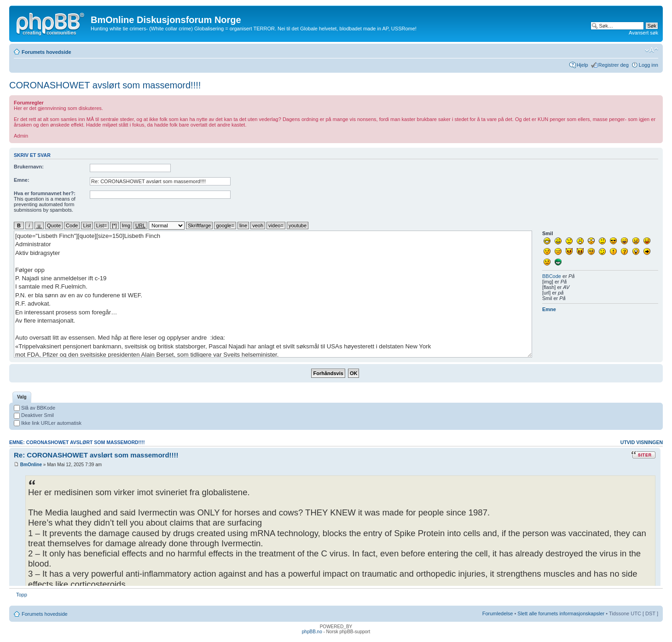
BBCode (552, 276)
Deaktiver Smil (34, 415)
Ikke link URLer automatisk (48, 423)
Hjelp (582, 65)
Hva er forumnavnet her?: (45, 193)
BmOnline (31, 465)
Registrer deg (614, 65)
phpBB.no (312, 632)
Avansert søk (643, 33)
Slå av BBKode (35, 408)
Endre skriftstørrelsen (652, 50)
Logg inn (649, 65)
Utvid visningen (642, 442)
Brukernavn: (29, 167)
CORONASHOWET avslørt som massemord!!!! (105, 85)
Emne (549, 309)
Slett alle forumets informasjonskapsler (561, 613)
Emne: (22, 180)
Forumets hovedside (46, 52)
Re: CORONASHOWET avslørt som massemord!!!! (96, 455)
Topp (22, 595)
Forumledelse (498, 613)
